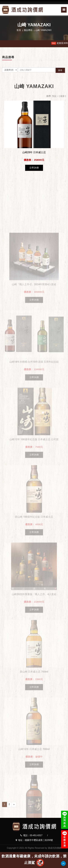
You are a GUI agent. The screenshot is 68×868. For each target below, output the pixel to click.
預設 (56, 96)
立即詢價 (34, 168)
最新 (63, 96)
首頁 (19, 30)
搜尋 (60, 70)
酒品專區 (28, 30)
